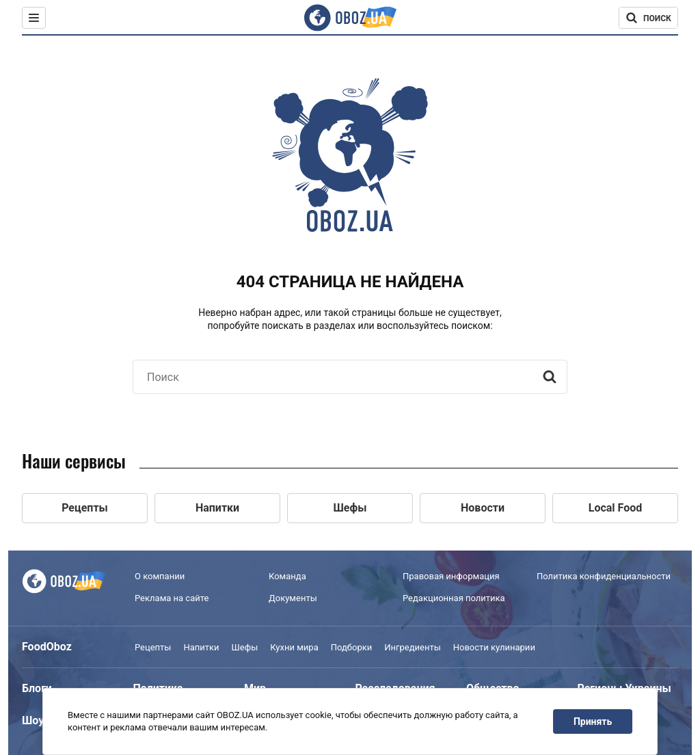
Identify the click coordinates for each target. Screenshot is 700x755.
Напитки (201, 647)
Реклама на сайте (172, 598)
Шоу (33, 720)
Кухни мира (294, 647)
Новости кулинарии (494, 647)
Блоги (37, 688)
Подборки (352, 647)
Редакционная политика (454, 598)
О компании (160, 576)
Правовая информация (451, 576)
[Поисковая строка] (648, 18)
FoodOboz (47, 647)
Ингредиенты (413, 647)
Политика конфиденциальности (604, 576)
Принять (593, 721)
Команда (287, 576)
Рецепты (153, 647)
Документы (293, 598)
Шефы (245, 647)
